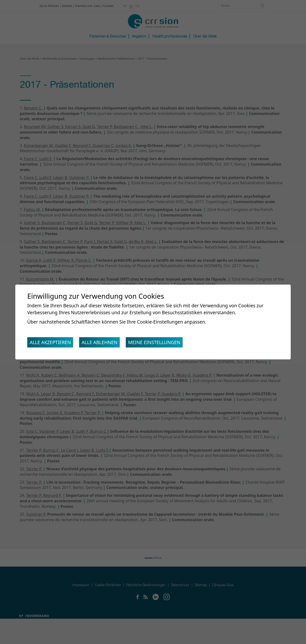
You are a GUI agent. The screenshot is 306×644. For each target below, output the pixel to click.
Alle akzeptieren (51, 343)
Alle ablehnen (102, 343)
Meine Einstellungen (160, 343)
